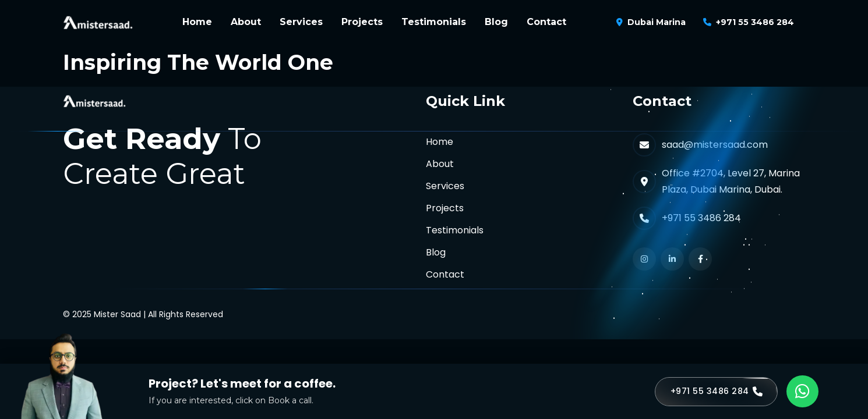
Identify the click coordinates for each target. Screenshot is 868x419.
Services (301, 22)
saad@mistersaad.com (715, 145)
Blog (496, 22)
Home (197, 22)
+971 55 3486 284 (755, 22)
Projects (362, 22)
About (246, 22)
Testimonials (434, 22)
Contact (546, 22)
